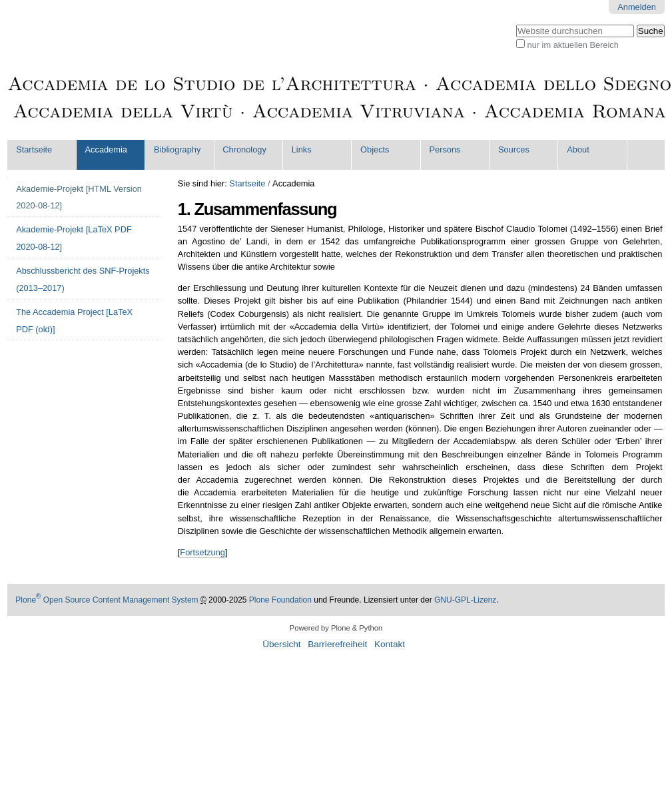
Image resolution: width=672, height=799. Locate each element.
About (578, 149)
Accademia (106, 149)
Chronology (244, 149)
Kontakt (390, 644)
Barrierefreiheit (337, 644)
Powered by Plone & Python (336, 628)
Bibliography (177, 149)
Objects (375, 149)
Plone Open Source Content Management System (107, 600)
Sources (514, 149)
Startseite (34, 149)
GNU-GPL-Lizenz (465, 600)
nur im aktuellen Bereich (573, 45)
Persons (445, 149)
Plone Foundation (280, 600)
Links (302, 149)
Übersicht (281, 644)
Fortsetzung (202, 552)
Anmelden (637, 7)
